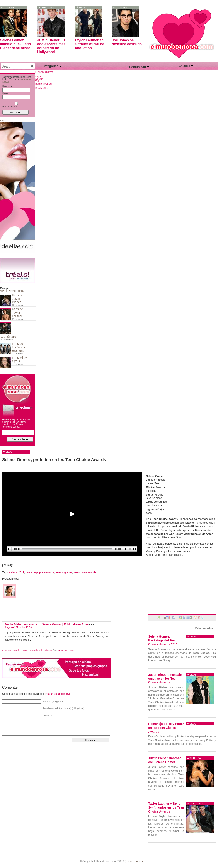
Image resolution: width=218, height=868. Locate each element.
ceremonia (48, 572)
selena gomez (64, 572)
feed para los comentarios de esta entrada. (27, 650)
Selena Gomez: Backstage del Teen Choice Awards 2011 (163, 640)
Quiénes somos (134, 861)
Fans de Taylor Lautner (18, 313)
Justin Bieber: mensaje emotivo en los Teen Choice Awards (165, 679)
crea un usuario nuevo (58, 694)
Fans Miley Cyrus (19, 359)
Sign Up (39, 79)
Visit (37, 81)
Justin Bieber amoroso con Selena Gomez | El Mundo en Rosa (47, 624)
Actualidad (9, 7)
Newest (4, 291)
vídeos (80, 7)
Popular (20, 291)
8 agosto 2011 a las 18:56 (18, 627)
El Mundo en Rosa (44, 72)
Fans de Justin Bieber (18, 299)
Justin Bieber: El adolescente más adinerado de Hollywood (51, 46)
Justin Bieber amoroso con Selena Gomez (165, 760)
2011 (21, 572)
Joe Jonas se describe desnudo (127, 42)
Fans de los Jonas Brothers (18, 347)
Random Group (43, 88)
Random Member (44, 84)
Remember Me (16, 105)
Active (12, 291)
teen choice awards (85, 572)
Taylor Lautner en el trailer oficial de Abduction (89, 44)
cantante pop (33, 572)
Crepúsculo (8, 337)
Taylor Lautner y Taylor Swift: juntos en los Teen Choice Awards (166, 807)
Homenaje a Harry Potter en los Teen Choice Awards (166, 728)
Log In (38, 77)
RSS (2, 120)
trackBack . (66, 650)
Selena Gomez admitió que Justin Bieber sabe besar (15, 44)
